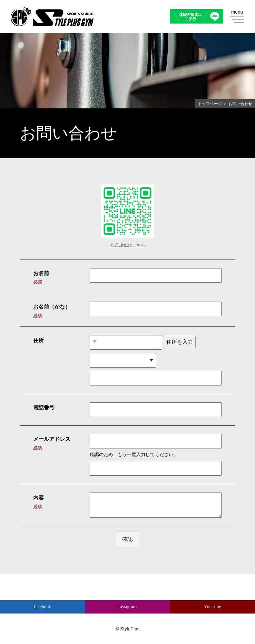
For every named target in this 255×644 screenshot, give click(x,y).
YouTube (213, 607)
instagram (127, 607)
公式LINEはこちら (128, 245)
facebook (42, 607)
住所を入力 (180, 342)
